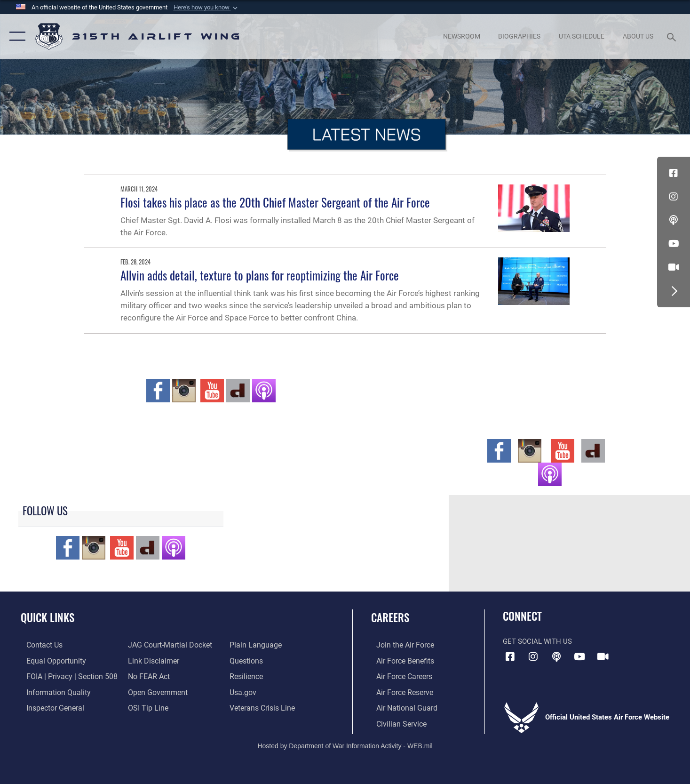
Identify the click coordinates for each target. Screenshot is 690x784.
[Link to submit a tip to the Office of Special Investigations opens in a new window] (145, 707)
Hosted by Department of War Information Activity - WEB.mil (345, 744)
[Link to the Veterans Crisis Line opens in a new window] (263, 707)
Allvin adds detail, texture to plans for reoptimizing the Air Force (260, 275)
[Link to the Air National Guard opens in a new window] (400, 707)
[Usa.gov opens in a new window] (244, 691)
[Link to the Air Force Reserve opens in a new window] (399, 691)
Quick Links (48, 617)
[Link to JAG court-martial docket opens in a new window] (167, 645)
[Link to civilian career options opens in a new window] (395, 722)
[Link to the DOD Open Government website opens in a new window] (154, 691)
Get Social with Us (537, 641)
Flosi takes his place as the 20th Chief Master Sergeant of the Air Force (275, 202)
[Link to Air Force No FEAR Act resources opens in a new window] (147, 676)
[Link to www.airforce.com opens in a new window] (399, 645)
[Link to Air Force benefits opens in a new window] (399, 660)
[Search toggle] (673, 36)
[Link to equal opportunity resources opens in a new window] (49, 660)
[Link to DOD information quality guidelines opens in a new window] (51, 691)
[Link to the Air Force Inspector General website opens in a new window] (48, 707)
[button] (206, 8)
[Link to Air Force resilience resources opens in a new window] (247, 676)
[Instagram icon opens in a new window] (674, 197)
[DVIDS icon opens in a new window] (674, 267)
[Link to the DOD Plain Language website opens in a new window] (255, 645)
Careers (390, 617)
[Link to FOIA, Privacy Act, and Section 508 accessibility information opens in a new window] (64, 676)
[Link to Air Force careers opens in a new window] (399, 676)
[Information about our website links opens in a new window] (151, 660)
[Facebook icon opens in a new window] (674, 173)
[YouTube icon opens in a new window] (674, 244)
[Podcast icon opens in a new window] (674, 220)
